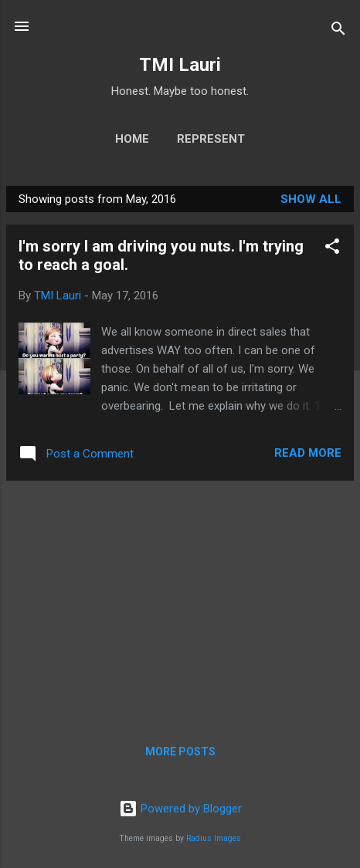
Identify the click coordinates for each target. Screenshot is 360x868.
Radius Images (214, 838)
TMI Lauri (180, 65)
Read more (308, 453)
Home (132, 139)
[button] (332, 249)
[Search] (338, 31)
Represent (211, 139)
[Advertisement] (180, 601)
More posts (180, 751)
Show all (311, 199)
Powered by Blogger (180, 809)
